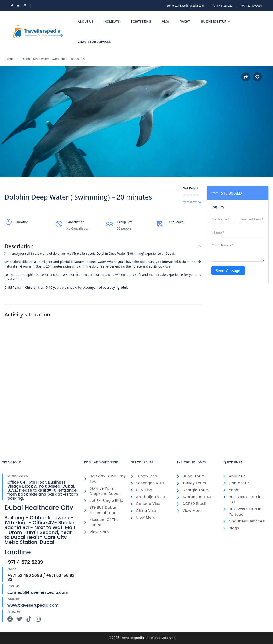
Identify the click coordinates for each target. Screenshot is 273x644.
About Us (85, 21)
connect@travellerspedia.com (185, 6)
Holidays (112, 21)
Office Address (18, 476)
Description (19, 246)
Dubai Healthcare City (39, 508)
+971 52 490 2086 (25, 575)
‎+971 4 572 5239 (222, 6)
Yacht (185, 21)
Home (9, 59)
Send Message (228, 271)
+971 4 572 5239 (24, 562)
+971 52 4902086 (251, 6)
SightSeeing (141, 21)
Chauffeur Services (94, 42)
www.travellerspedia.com (33, 605)
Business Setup (216, 21)
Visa (166, 21)
